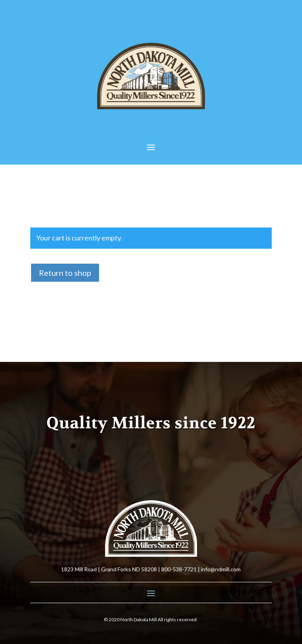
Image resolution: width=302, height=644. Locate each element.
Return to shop (65, 273)
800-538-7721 (179, 569)
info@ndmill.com (221, 569)
